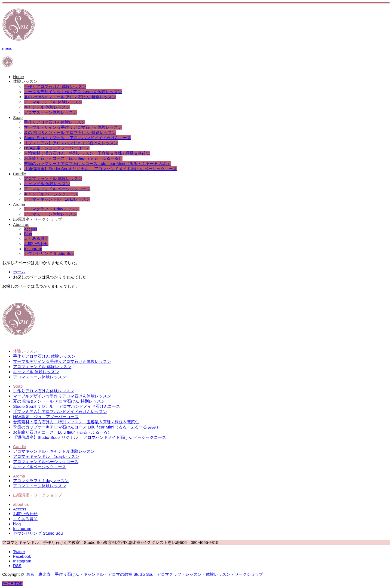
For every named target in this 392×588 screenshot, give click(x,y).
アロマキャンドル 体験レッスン (53, 102)
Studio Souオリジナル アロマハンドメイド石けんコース (77, 138)
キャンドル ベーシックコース (51, 194)
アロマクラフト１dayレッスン (52, 209)
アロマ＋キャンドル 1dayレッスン (57, 199)
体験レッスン (25, 81)
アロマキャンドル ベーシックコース (57, 189)
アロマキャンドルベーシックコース (46, 462)
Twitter (19, 552)
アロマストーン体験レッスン (50, 112)
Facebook (22, 556)
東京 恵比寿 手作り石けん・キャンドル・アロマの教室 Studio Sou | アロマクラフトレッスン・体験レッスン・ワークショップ (145, 574)
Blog (28, 234)
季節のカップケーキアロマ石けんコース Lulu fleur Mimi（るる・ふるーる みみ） (98, 163)
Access (30, 229)
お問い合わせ (36, 244)
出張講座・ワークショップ (38, 219)
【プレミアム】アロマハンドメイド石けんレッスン (71, 143)
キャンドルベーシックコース (40, 467)
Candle (20, 174)
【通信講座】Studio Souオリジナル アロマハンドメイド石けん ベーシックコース (100, 169)
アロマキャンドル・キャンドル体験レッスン (54, 451)
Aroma (19, 204)
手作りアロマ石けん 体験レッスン (55, 86)
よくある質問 (36, 238)
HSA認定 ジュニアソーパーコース (57, 148)
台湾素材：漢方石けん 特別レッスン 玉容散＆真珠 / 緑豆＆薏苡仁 (87, 153)
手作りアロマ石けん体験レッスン (55, 122)
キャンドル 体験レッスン (47, 107)
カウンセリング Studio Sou (49, 253)
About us (21, 224)
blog (17, 524)
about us (21, 504)
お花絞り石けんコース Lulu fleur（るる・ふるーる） (73, 158)
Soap (18, 117)
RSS (17, 566)
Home (19, 77)
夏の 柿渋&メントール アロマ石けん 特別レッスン (70, 97)
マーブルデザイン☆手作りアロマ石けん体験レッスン (73, 92)
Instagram (33, 249)
